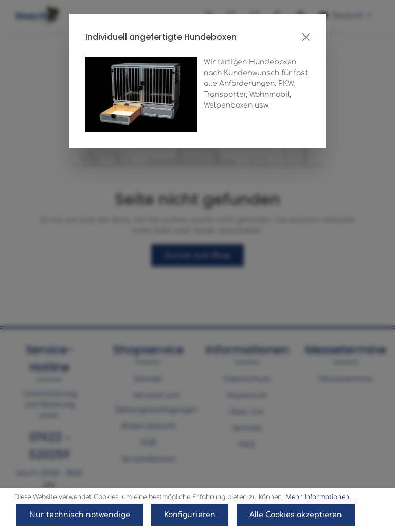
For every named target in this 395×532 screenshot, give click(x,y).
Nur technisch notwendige (80, 515)
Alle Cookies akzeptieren (296, 515)
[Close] (306, 37)
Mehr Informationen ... (321, 497)
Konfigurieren (190, 515)
